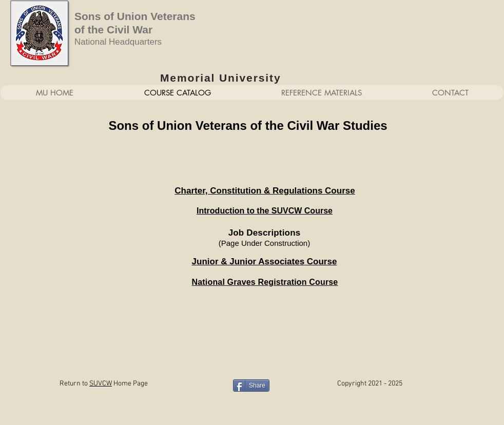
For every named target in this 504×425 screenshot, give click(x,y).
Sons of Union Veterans (135, 16)
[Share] (251, 385)
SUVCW (101, 384)
